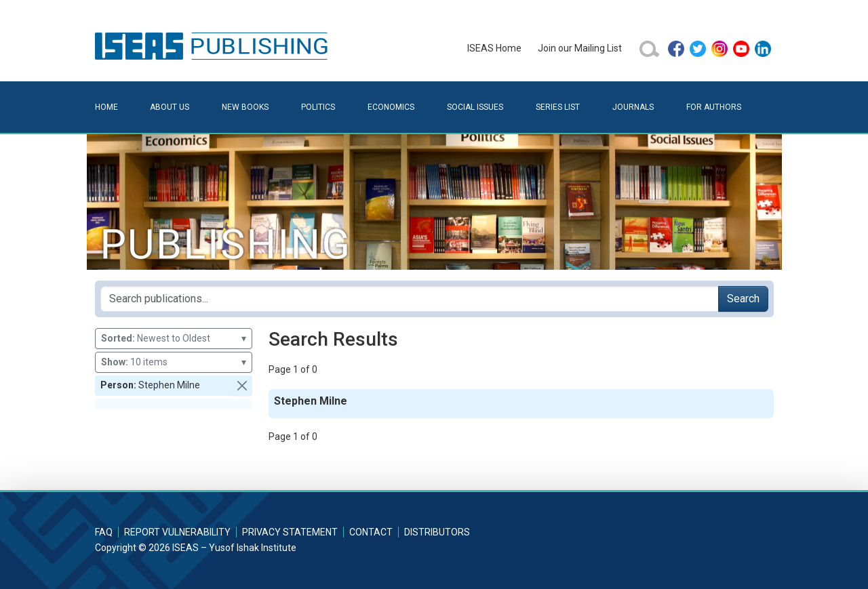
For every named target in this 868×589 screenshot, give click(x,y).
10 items (174, 362)
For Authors (714, 107)
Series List (558, 107)
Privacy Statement (290, 532)
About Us (170, 107)
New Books (245, 107)
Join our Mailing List (580, 48)
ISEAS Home (494, 48)
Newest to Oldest (174, 339)
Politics (318, 107)
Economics (391, 107)
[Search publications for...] (410, 299)
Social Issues (475, 107)
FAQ (104, 532)
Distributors (437, 532)
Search (743, 299)
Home (106, 107)
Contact (371, 532)
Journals (633, 107)
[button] (242, 386)
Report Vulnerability (177, 532)
